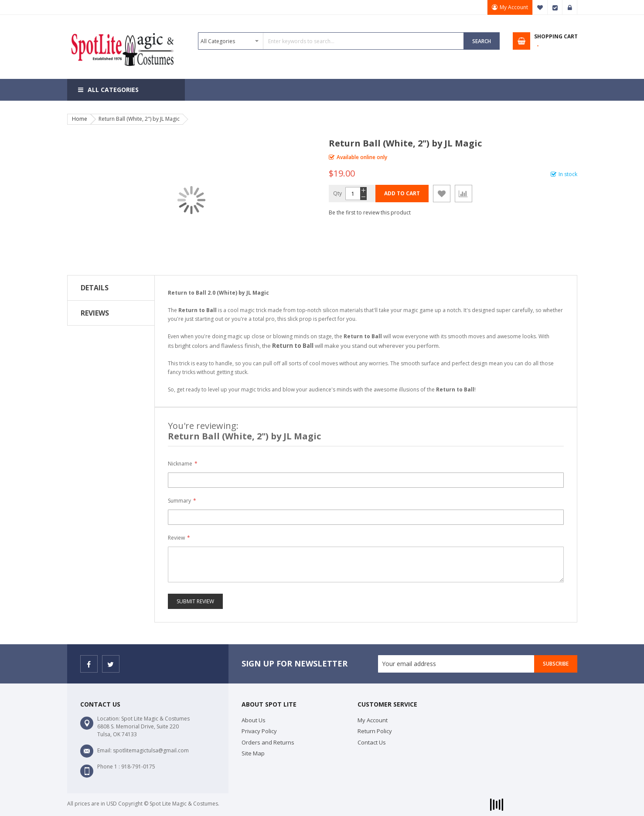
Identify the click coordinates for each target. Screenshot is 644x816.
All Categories (113, 90)
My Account (514, 7)
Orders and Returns (268, 742)
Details (95, 288)
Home (80, 119)
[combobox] (331, 41)
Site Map (253, 753)
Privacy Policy (259, 731)
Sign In (570, 7)
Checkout (555, 7)
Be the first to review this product (370, 212)
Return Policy (375, 731)
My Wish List (540, 7)
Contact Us (372, 742)
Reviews (95, 313)
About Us (254, 720)
